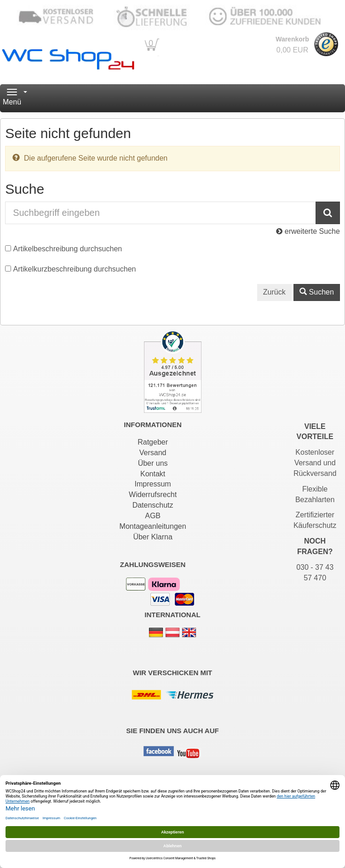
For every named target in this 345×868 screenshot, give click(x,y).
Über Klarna (152, 537)
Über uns (153, 463)
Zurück (274, 292)
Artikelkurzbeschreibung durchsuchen (75, 269)
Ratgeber (153, 442)
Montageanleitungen (153, 526)
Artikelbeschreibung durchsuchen (68, 249)
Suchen (317, 292)
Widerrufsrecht (153, 495)
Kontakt (153, 474)
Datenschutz (153, 505)
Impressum (153, 484)
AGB (153, 516)
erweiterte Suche (308, 231)
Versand (153, 453)
